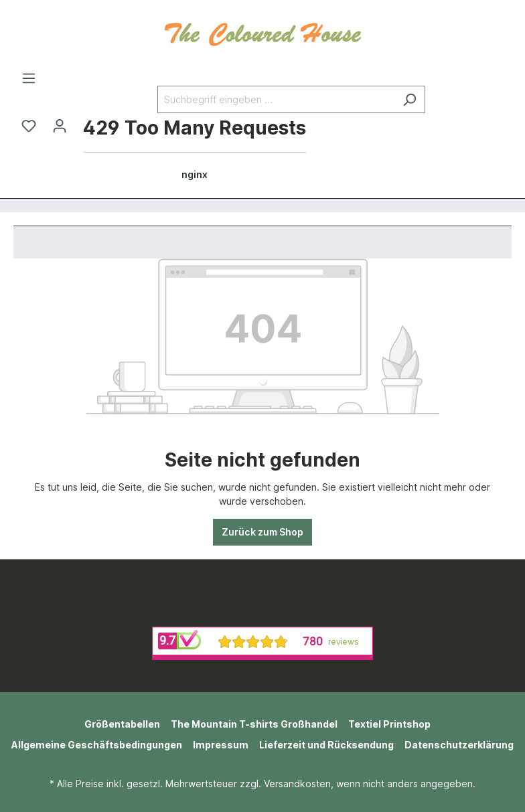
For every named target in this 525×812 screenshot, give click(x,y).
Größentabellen (122, 724)
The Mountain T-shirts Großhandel (254, 724)
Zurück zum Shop (262, 532)
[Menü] (29, 78)
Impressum (221, 745)
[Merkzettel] (29, 126)
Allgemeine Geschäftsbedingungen (97, 745)
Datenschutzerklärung (459, 745)
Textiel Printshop (389, 724)
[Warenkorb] (195, 150)
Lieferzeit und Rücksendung (326, 745)
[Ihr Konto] (60, 126)
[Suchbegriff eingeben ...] (276, 99)
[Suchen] (409, 99)
